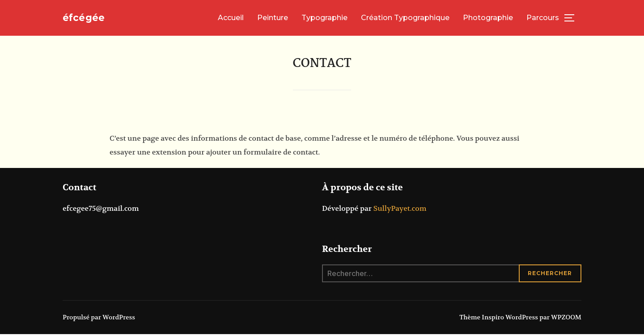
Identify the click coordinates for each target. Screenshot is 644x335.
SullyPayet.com (400, 210)
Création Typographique (405, 19)
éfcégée (89, 18)
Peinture (273, 19)
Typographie (324, 19)
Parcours (543, 19)
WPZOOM (566, 318)
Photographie (488, 19)
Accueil (231, 19)
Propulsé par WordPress (99, 318)
